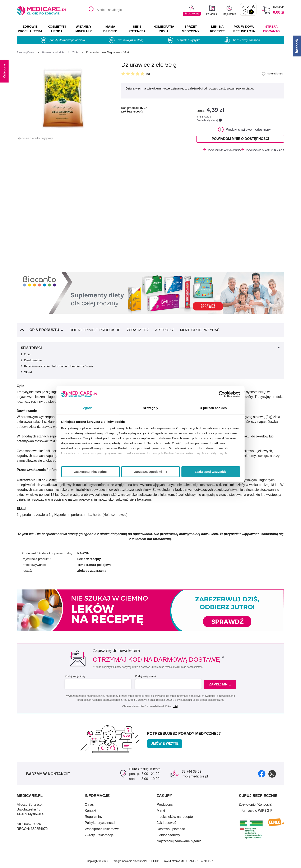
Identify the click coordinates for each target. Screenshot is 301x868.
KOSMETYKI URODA (57, 29)
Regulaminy (94, 818)
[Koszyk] (266, 10)
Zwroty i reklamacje (99, 836)
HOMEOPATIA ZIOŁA (164, 29)
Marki (161, 812)
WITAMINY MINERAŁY (84, 29)
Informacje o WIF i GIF (256, 812)
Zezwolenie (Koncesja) (256, 806)
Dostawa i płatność (171, 830)
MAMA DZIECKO (110, 29)
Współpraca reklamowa (102, 830)
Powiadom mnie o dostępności (240, 139)
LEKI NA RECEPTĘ (217, 29)
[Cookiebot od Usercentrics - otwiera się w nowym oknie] (222, 394)
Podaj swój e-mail (145, 677)
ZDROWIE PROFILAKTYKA (30, 29)
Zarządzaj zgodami (151, 472)
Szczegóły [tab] (150, 408)
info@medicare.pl (195, 778)
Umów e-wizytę (165, 745)
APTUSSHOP (151, 862)
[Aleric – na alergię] (125, 10)
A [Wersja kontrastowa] (251, 12)
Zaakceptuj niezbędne (91, 472)
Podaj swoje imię (74, 677)
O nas (89, 806)
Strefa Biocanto (272, 29)
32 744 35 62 (192, 773)
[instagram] (272, 775)
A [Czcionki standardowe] (243, 7)
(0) (148, 74)
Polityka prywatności (100, 824)
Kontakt (91, 812)
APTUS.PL (208, 862)
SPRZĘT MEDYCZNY (191, 29)
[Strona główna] (25, 52)
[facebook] (262, 775)
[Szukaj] (90, 10)
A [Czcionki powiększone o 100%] (253, 6)
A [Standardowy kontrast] (245, 12)
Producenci (165, 806)
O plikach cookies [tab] (213, 408)
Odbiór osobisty (168, 836)
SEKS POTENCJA (137, 29)
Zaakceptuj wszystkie (211, 472)
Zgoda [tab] (88, 408)
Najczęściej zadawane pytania (179, 842)
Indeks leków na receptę (175, 818)
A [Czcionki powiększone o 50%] (248, 7)
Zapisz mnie (221, 686)
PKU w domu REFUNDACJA (244, 29)
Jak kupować (166, 824)
